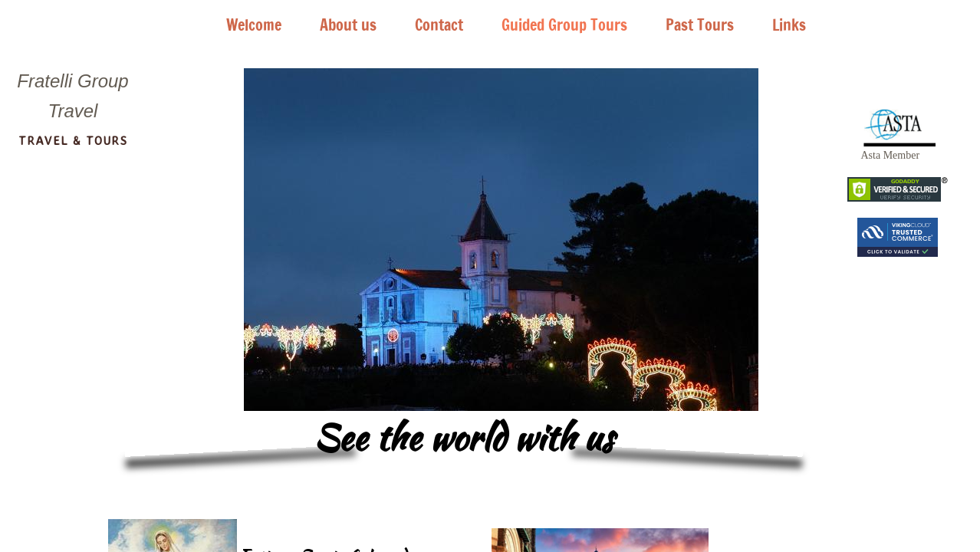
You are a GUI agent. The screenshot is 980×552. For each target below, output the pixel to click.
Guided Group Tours (564, 25)
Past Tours (700, 25)
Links (789, 25)
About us (348, 25)
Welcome (254, 25)
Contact (439, 25)
